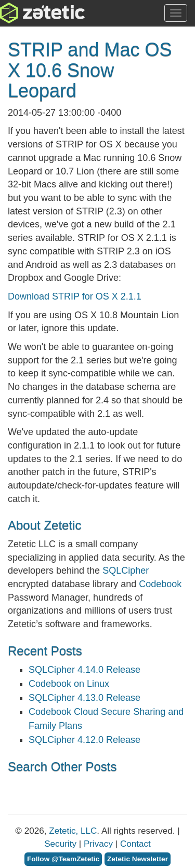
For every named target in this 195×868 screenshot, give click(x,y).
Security (60, 844)
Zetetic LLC (32, 13)
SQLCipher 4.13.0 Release (84, 698)
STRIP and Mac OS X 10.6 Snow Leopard (90, 70)
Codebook (160, 584)
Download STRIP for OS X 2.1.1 (75, 296)
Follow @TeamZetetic (63, 859)
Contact (135, 844)
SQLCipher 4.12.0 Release (84, 740)
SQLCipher (126, 571)
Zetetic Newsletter (138, 859)
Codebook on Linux (69, 684)
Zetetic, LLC (73, 831)
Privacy (98, 844)
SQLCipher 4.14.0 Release (84, 670)
